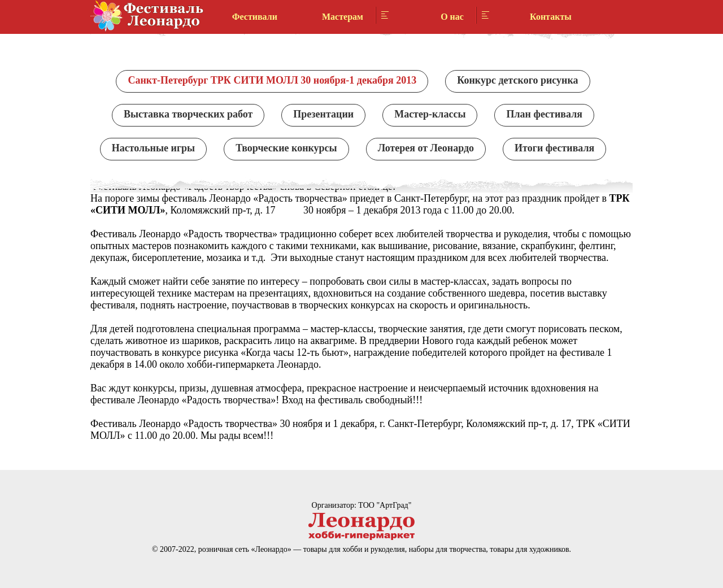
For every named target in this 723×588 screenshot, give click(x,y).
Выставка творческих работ (188, 114)
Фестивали (255, 17)
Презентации (323, 114)
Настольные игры (154, 148)
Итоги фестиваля (554, 148)
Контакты (551, 17)
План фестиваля (544, 114)
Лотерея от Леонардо (426, 148)
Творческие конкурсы (286, 148)
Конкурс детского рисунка (517, 80)
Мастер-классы (430, 114)
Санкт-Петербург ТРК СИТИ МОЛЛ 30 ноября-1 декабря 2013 (272, 80)
